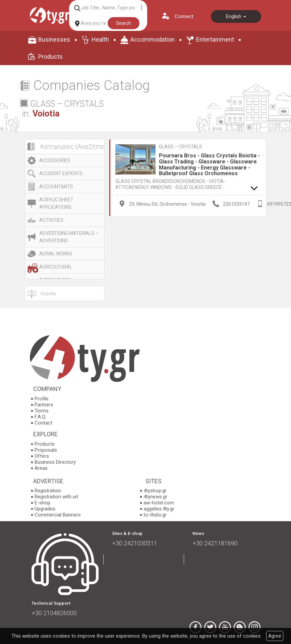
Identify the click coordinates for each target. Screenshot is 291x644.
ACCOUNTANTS (56, 187)
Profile (42, 399)
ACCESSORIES (55, 160)
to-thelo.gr (155, 515)
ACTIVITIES (51, 220)
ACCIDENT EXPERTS (61, 174)
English (236, 16)
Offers (42, 456)
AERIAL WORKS (56, 254)
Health (100, 39)
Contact (43, 423)
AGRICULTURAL (56, 267)
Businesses (54, 39)
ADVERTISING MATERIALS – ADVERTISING (69, 237)
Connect (184, 16)
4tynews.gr (155, 497)
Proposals (46, 450)
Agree (275, 636)
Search (124, 23)
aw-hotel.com (159, 503)
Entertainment (215, 39)
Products (50, 57)
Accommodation (153, 39)
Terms (42, 411)
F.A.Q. (40, 417)
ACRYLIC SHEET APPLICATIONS (56, 203)
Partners (44, 405)
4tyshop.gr (155, 491)
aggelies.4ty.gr (159, 509)
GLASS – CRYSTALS (181, 147)
